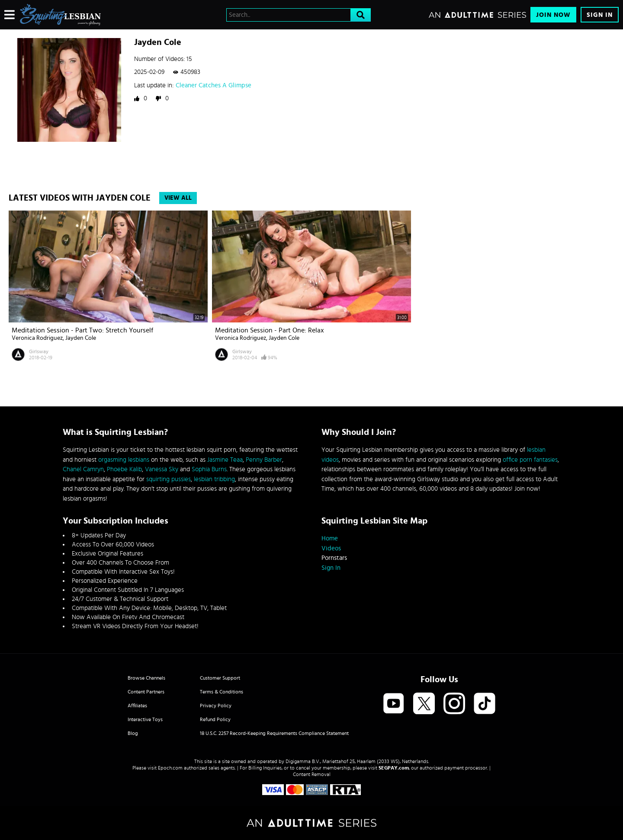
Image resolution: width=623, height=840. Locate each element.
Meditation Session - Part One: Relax (270, 330)
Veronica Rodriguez (37, 338)
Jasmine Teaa (225, 460)
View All (178, 198)
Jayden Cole (81, 338)
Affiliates (137, 706)
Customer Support (220, 678)
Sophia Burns (209, 469)
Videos (331, 548)
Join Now (553, 15)
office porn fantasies (530, 460)
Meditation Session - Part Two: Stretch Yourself (82, 330)
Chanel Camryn (83, 469)
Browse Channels (146, 678)
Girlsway (39, 351)
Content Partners (146, 692)
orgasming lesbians (124, 460)
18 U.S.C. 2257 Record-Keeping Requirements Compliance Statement (274, 733)
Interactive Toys (145, 719)
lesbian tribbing (214, 479)
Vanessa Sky (162, 469)
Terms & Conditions (222, 692)
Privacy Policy (216, 706)
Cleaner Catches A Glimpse (214, 85)
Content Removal (312, 774)
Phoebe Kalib (124, 469)
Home (330, 538)
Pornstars (334, 558)
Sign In (600, 15)
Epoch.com (170, 768)
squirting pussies (169, 479)
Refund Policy (215, 719)
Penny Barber (264, 460)
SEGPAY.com (394, 768)
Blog (133, 733)
